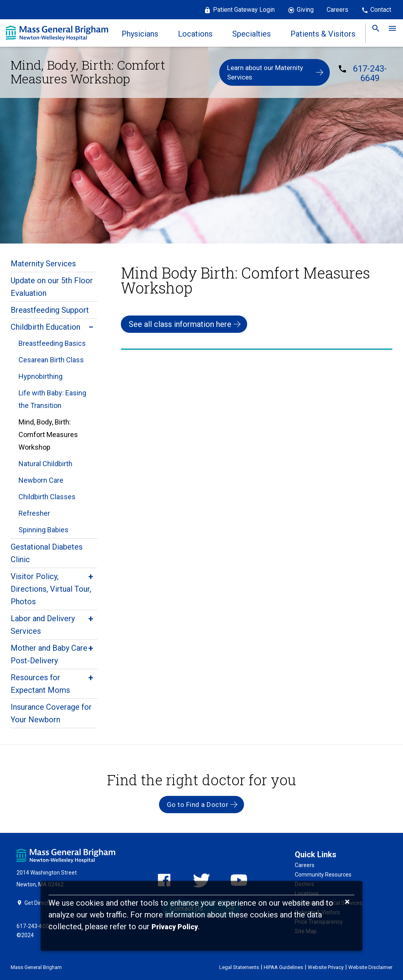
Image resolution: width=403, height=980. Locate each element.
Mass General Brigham (36, 967)
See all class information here (180, 324)
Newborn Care (41, 480)
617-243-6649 (370, 74)
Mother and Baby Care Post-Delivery (49, 654)
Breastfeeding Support (50, 310)
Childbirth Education (45, 327)
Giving (305, 10)
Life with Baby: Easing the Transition (52, 399)
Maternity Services (43, 264)
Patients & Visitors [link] (323, 34)
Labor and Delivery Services (43, 625)
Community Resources (323, 875)
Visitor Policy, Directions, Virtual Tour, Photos (51, 589)
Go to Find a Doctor (198, 805)
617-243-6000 (34, 926)
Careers (337, 10)
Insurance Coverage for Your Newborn (51, 713)
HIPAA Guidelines (283, 967)
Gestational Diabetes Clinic (47, 553)
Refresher (34, 513)
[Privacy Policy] (175, 927)
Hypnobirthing (41, 376)
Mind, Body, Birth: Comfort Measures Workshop (48, 435)
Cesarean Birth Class (51, 360)
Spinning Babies (43, 530)
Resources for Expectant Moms (40, 684)
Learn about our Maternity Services (265, 72)
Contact (381, 10)
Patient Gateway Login (244, 10)
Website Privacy (326, 967)
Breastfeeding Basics (52, 343)
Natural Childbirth (45, 464)
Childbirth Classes (47, 497)
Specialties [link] (251, 34)
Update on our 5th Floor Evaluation (52, 287)
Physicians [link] (140, 34)
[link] (373, 33)
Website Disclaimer (370, 967)
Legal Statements (239, 967)
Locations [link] (195, 34)
